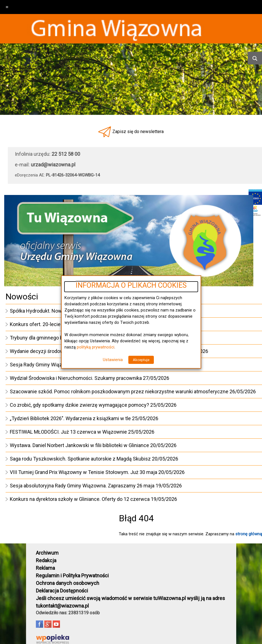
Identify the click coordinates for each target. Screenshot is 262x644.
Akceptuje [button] (141, 360)
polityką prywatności (96, 347)
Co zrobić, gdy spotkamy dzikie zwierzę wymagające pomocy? (79, 405)
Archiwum (47, 553)
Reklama (45, 568)
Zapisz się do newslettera (138, 132)
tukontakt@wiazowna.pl (62, 606)
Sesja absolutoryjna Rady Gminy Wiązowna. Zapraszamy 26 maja (82, 486)
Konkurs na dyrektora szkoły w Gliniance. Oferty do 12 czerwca (80, 499)
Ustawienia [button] (113, 360)
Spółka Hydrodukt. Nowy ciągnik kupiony (55, 311)
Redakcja (46, 560)
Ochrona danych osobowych (68, 583)
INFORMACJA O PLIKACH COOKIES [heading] (131, 285)
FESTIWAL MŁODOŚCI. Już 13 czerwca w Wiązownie (68, 432)
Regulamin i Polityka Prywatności (72, 576)
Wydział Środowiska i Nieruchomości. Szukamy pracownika (76, 378)
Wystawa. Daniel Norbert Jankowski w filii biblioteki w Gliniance (79, 445)
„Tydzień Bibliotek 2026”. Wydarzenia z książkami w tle (70, 418)
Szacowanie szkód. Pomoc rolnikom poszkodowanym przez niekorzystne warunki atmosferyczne (119, 391)
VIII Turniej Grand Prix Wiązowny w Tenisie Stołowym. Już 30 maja (84, 472)
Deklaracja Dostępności (62, 591)
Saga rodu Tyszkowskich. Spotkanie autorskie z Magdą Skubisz (80, 459)
